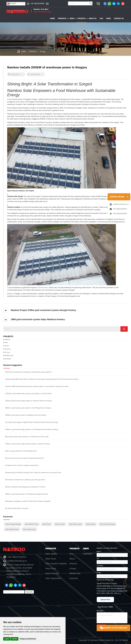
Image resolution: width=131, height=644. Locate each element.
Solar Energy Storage (13, 524)
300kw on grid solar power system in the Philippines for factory (28, 408)
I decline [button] (14, 639)
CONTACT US (119, 18)
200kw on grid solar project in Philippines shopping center (26, 494)
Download (88, 554)
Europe (43, 51)
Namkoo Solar (43, 287)
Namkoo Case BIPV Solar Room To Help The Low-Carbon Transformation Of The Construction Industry (42, 379)
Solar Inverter (60, 524)
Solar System (91, 524)
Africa (7, 346)
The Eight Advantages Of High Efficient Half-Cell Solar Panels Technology (31, 422)
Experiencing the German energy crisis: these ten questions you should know (33, 472)
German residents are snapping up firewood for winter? (25, 487)
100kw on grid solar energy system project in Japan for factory (28, 444)
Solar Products (52, 573)
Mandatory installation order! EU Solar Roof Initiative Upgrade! (28, 501)
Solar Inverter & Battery (56, 564)
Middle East (9, 355)
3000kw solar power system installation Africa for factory (26, 415)
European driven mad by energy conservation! (22, 465)
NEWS (72, 18)
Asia (6, 342)
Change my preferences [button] (28, 639)
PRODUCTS (62, 18)
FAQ (101, 18)
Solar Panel (47, 524)
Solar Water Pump (31, 524)
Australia (8, 359)
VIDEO (108, 18)
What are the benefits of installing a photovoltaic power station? (28, 372)
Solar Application (53, 578)
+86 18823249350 (37, 4)
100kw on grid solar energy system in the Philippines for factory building (32, 429)
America (8, 349)
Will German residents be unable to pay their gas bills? (25, 480)
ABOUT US (93, 18)
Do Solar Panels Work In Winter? (17, 508)
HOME (23, 51)
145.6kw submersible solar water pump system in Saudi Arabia (28, 394)
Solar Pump (51, 568)
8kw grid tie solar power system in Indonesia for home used (27, 437)
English (12, 4)
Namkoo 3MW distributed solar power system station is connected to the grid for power (37, 386)
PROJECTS (81, 18)
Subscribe (29, 592)
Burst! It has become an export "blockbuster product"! (25, 458)
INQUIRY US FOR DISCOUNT (113, 628)
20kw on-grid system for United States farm (21, 451)
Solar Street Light (75, 524)
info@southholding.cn (104, 586)
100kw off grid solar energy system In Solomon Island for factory (28, 401)
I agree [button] (7, 639)
